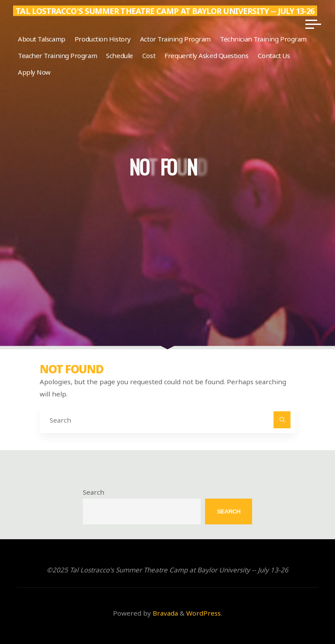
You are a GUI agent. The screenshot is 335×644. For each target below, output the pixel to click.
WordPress (203, 613)
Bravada (164, 613)
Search (94, 492)
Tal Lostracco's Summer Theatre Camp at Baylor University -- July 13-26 (165, 11)
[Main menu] (313, 24)
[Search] (282, 420)
